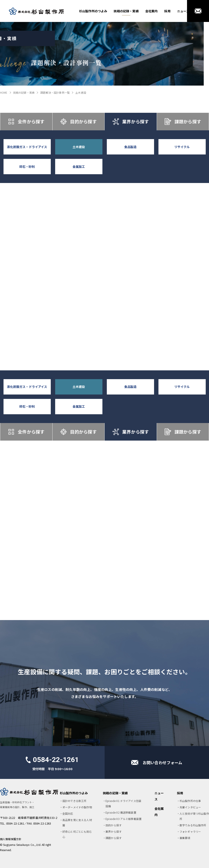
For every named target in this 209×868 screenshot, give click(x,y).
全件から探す (26, 122)
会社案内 (152, 11)
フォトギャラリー (190, 831)
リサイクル (182, 147)
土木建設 (79, 147)
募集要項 (185, 838)
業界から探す (131, 122)
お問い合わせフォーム (163, 762)
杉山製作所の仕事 (190, 801)
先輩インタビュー (190, 807)
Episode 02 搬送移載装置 (121, 812)
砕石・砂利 (27, 167)
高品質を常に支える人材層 (77, 822)
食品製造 (130, 147)
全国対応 (68, 813)
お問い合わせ (198, 11)
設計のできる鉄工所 (74, 801)
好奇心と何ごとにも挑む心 (77, 834)
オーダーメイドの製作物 (77, 807)
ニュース (183, 11)
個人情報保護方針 (11, 839)
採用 (167, 11)
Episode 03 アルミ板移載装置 (124, 819)
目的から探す (78, 122)
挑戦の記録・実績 (126, 11)
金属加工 (79, 167)
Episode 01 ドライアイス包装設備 (123, 803)
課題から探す (183, 122)
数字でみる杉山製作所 (193, 825)
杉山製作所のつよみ (93, 11)
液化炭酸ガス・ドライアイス (27, 147)
